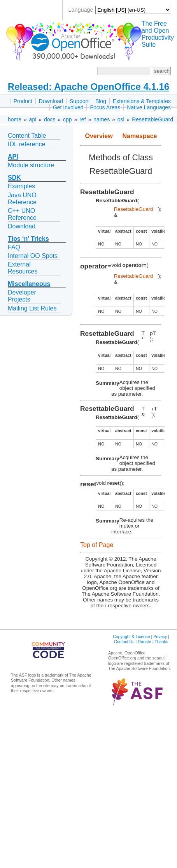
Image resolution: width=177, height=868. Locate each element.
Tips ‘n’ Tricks (28, 239)
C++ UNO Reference (22, 214)
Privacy (160, 637)
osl (121, 119)
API (13, 157)
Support (79, 101)
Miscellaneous (29, 284)
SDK (14, 178)
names (102, 119)
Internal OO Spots (33, 256)
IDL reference (26, 144)
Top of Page (97, 545)
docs (50, 119)
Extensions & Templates (142, 101)
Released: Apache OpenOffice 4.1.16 (88, 87)
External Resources (23, 268)
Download (51, 101)
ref (82, 119)
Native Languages (149, 107)
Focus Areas (105, 107)
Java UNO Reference (22, 199)
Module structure (31, 165)
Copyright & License (131, 637)
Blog (101, 101)
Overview (99, 136)
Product (23, 101)
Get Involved (68, 107)
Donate (144, 642)
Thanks (161, 642)
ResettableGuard (152, 119)
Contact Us (124, 642)
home (15, 119)
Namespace (140, 136)
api (33, 119)
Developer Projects (22, 296)
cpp (67, 119)
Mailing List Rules (32, 308)
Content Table (27, 136)
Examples (21, 186)
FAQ (14, 247)
